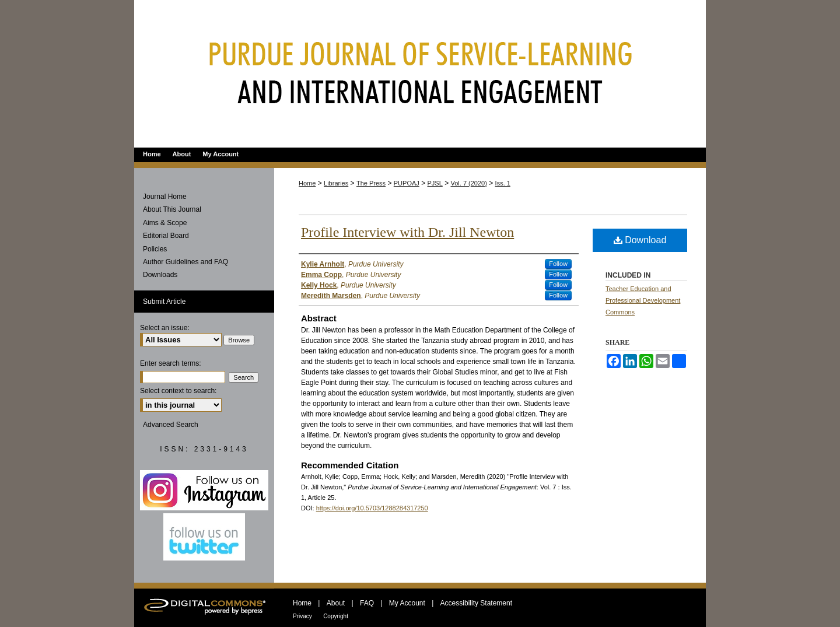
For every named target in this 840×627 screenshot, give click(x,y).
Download (640, 240)
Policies (155, 249)
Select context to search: (178, 391)
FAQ (367, 603)
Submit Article (164, 302)
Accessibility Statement (476, 603)
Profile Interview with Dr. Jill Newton (407, 232)
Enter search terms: (171, 363)
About (336, 603)
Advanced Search (171, 425)
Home (307, 183)
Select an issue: (165, 328)
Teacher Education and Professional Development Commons (643, 300)
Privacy (302, 616)
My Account (407, 603)
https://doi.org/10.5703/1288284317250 (372, 508)
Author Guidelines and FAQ (185, 262)
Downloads (160, 275)
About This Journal (172, 209)
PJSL (435, 183)
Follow (558, 264)
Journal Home (165, 197)
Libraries (336, 183)
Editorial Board (166, 236)
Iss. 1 (503, 183)
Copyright (336, 616)
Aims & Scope (165, 223)
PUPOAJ (407, 183)
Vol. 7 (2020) (469, 183)
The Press (371, 183)
